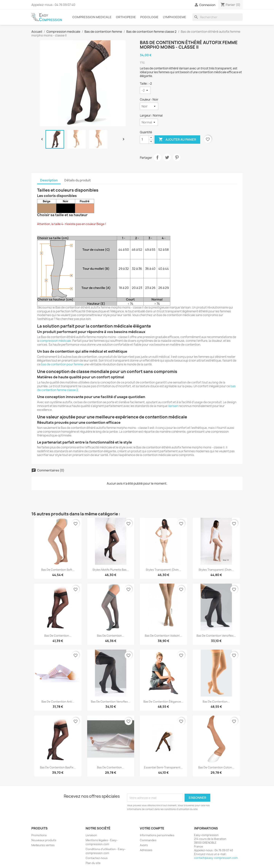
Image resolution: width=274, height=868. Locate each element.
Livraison (91, 835)
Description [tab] (49, 180)
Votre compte (152, 828)
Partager (157, 157)
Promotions (39, 835)
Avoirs (144, 845)
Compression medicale (92, 17)
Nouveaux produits (44, 840)
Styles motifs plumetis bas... (111, 570)
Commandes (148, 840)
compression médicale (55, 341)
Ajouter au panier (177, 140)
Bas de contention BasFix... (58, 767)
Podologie (149, 17)
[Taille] (145, 90)
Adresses (146, 850)
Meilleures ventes (43, 845)
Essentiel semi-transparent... (163, 767)
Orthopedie (126, 17)
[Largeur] (149, 122)
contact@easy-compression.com (216, 858)
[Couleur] (149, 106)
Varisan (173, 406)
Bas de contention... (58, 636)
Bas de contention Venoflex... (216, 636)
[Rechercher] (217, 17)
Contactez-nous (97, 858)
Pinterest (177, 157)
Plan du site (93, 863)
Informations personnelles (157, 835)
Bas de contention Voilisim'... (163, 636)
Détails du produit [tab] (78, 180)
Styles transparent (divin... (163, 570)
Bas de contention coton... (216, 767)
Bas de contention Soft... (58, 570)
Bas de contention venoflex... (111, 702)
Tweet (167, 157)
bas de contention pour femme (62, 364)
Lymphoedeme (174, 17)
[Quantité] (144, 140)
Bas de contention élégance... (163, 702)
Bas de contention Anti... (58, 702)
